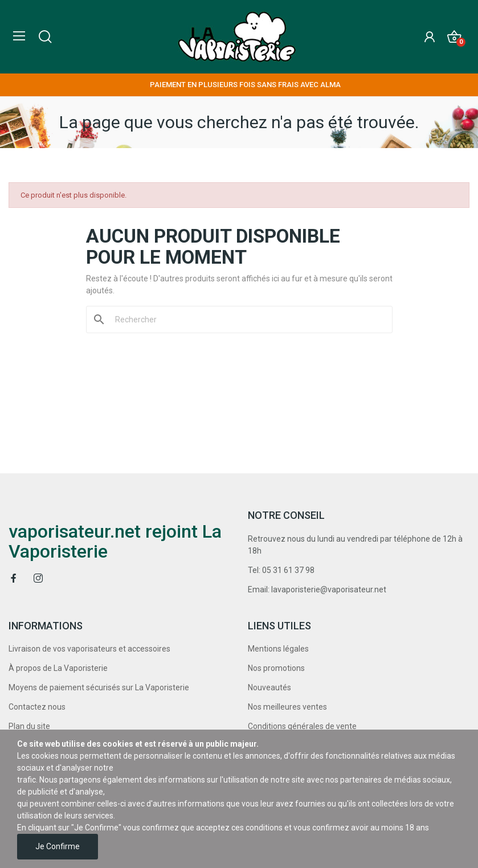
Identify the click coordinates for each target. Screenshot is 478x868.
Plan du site (29, 726)
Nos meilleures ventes (287, 707)
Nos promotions (276, 668)
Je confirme (58, 846)
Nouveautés (269, 687)
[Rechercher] (246, 320)
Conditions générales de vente (302, 726)
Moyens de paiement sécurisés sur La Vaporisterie (99, 687)
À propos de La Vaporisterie (58, 668)
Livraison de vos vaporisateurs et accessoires (89, 649)
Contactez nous (37, 707)
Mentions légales (278, 649)
